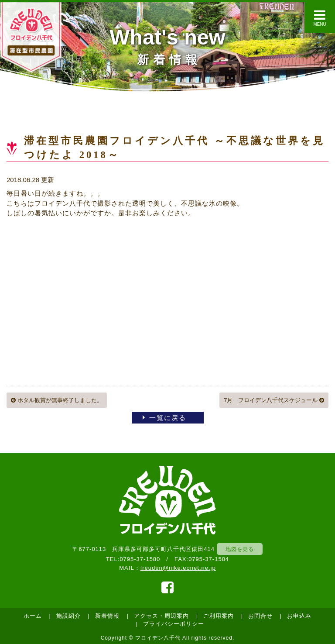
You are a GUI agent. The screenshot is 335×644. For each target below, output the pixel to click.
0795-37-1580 (140, 559)
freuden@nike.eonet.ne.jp (178, 568)
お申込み (299, 616)
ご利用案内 (219, 616)
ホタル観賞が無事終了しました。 (57, 400)
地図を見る (240, 549)
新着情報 (107, 616)
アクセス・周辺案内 (161, 616)
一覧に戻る (168, 418)
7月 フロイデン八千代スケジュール (274, 400)
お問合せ (260, 616)
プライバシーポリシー (174, 624)
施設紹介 (68, 616)
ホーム (33, 616)
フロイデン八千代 (158, 638)
